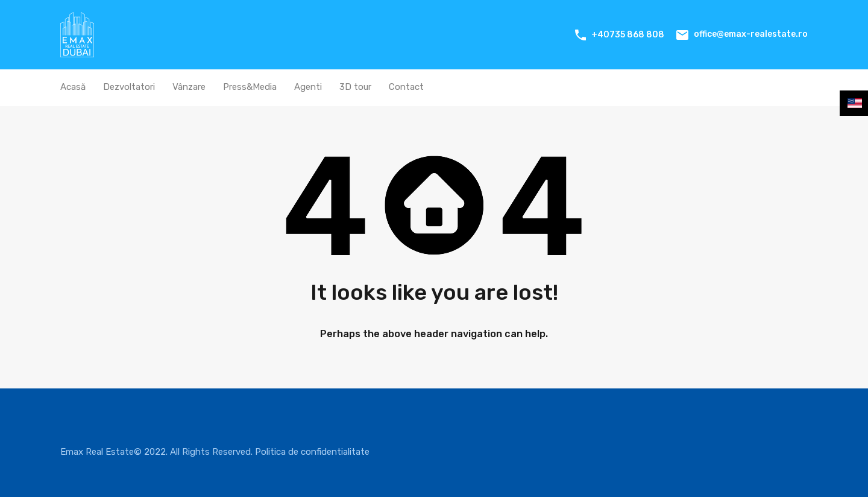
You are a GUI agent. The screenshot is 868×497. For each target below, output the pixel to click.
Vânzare (189, 87)
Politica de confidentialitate (312, 452)
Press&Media (250, 87)
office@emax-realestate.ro (751, 34)
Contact (406, 87)
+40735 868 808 (628, 35)
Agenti (308, 87)
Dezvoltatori (129, 87)
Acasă (73, 87)
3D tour (355, 87)
